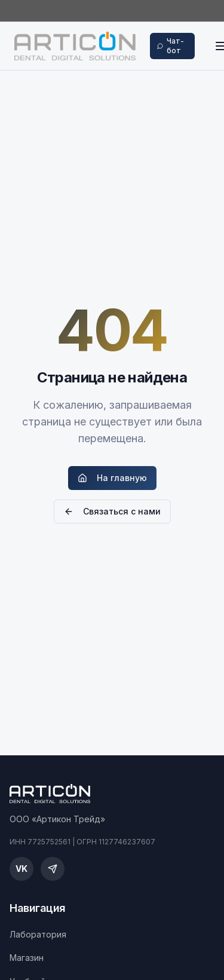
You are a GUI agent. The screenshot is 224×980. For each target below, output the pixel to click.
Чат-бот (171, 46)
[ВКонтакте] (22, 869)
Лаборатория (38, 934)
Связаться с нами (112, 511)
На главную (112, 478)
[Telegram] (53, 869)
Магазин (27, 958)
